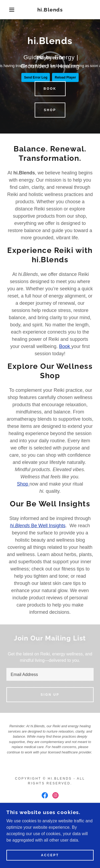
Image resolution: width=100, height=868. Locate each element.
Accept (50, 855)
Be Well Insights (38, 526)
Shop (50, 110)
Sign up (50, 695)
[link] (50, 10)
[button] (8, 10)
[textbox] (50, 674)
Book (50, 89)
